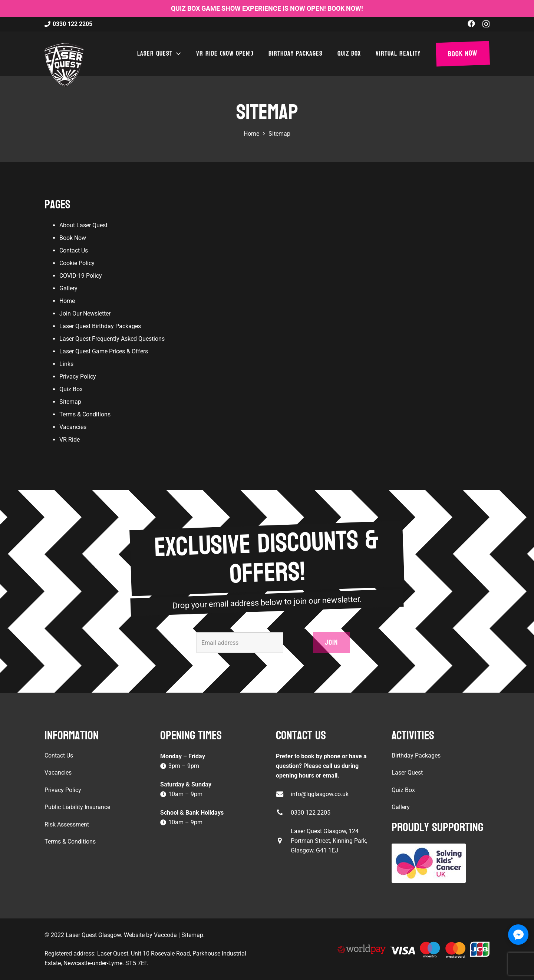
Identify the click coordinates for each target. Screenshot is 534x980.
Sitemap (70, 402)
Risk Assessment (67, 824)
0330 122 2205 (311, 813)
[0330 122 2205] (283, 813)
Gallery (68, 288)
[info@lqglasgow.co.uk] (283, 794)
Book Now (73, 238)
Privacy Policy (78, 377)
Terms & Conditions (85, 414)
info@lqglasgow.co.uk (320, 794)
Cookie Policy (77, 263)
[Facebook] (471, 24)
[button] (177, 54)
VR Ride (70, 440)
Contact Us (74, 250)
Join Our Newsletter (85, 314)
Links (66, 364)
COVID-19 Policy (81, 276)
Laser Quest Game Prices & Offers (104, 351)
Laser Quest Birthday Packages (100, 326)
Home (67, 301)
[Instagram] (486, 24)
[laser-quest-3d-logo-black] (64, 65)
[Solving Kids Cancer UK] (441, 863)
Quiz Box (71, 389)
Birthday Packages (416, 755)
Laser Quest (407, 773)
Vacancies (73, 427)
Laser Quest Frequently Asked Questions (112, 339)
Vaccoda (165, 935)
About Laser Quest (83, 225)
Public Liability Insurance (77, 807)
